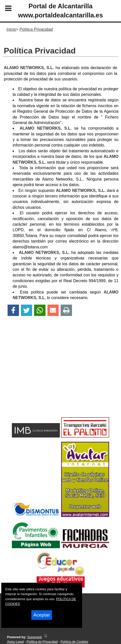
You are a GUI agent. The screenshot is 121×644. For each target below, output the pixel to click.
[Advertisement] (52, 375)
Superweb (35, 637)
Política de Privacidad (42, 642)
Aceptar (42, 615)
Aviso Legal (15, 642)
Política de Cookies (75, 642)
